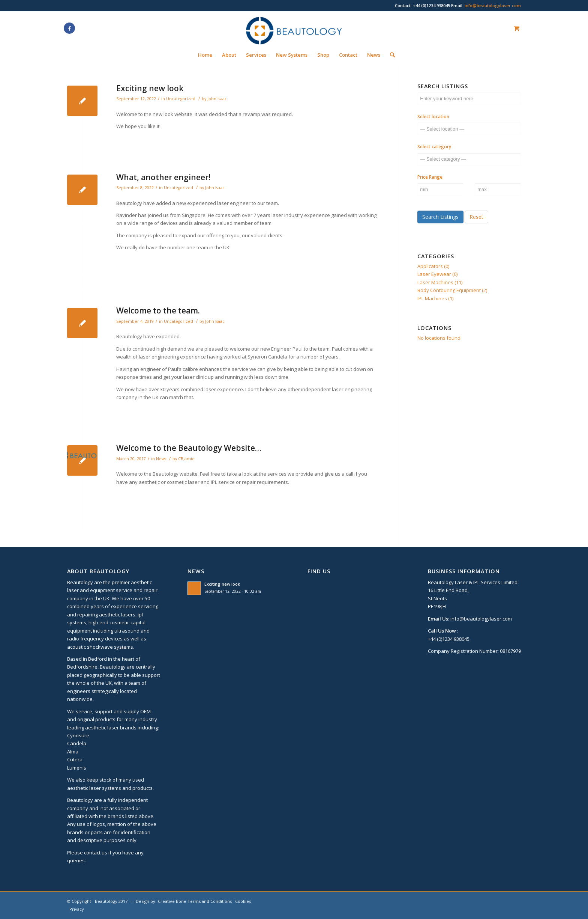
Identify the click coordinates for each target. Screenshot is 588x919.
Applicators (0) (433, 266)
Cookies (243, 901)
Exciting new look (150, 88)
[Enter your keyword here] (469, 99)
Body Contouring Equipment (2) (452, 290)
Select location (433, 117)
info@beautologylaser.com (493, 5)
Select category (434, 147)
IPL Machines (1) (435, 298)
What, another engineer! (163, 177)
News (161, 459)
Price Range (430, 177)
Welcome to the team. (158, 310)
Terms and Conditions (210, 901)
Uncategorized (181, 99)
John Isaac (217, 99)
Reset (476, 217)
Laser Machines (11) (440, 282)
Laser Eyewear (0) (437, 274)
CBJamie (186, 459)
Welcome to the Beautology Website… (189, 448)
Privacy (77, 909)
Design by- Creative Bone (161, 901)
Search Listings (440, 217)
